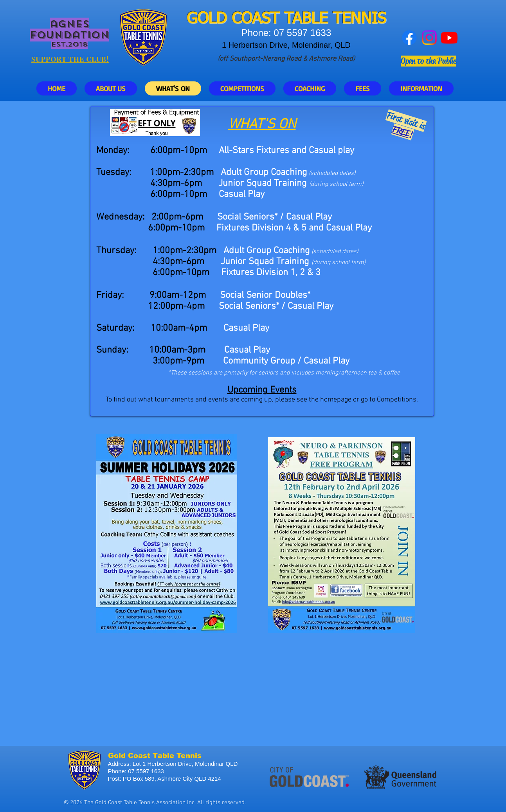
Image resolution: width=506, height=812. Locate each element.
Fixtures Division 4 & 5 (261, 228)
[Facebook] (409, 38)
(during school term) (339, 263)
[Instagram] (429, 38)
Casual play (331, 151)
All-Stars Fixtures (254, 151)
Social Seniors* (249, 306)
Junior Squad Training (263, 184)
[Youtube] (449, 38)
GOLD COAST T (240, 19)
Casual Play (349, 228)
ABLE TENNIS (339, 19)
